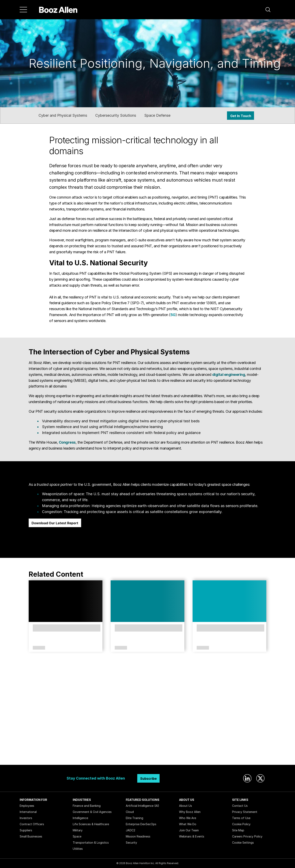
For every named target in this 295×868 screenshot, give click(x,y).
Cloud (130, 812)
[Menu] (23, 10)
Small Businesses (31, 836)
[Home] (58, 10)
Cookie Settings (243, 843)
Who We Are (188, 818)
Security (131, 843)
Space (77, 836)
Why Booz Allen (190, 812)
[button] (268, 10)
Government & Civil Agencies (92, 812)
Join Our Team (189, 830)
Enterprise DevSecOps (141, 824)
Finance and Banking (87, 806)
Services (39, 648)
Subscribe (148, 779)
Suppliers (26, 830)
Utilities (78, 849)
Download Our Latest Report (55, 523)
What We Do (188, 824)
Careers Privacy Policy (247, 836)
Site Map (238, 830)
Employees (27, 806)
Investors (26, 818)
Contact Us (240, 806)
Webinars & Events (192, 836)
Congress (67, 442)
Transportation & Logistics (91, 843)
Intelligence (80, 818)
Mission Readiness (138, 836)
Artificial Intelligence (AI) (142, 806)
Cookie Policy (241, 824)
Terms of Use (241, 818)
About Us (186, 806)
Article (121, 648)
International (28, 812)
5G (173, 315)
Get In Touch (241, 116)
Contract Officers (32, 824)
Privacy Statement (245, 812)
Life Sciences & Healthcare (91, 824)
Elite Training (134, 818)
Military (78, 830)
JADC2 (130, 830)
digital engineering (229, 375)
